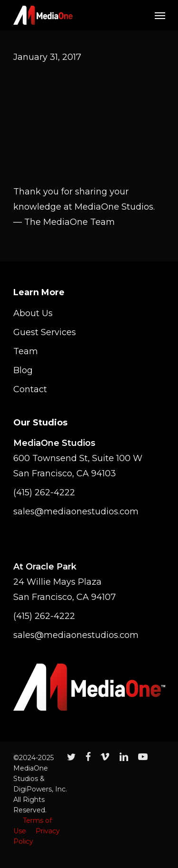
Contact (30, 389)
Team (26, 351)
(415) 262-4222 (44, 492)
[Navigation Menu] (160, 15)
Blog (23, 370)
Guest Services (45, 332)
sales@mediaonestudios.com (76, 511)
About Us (33, 313)
